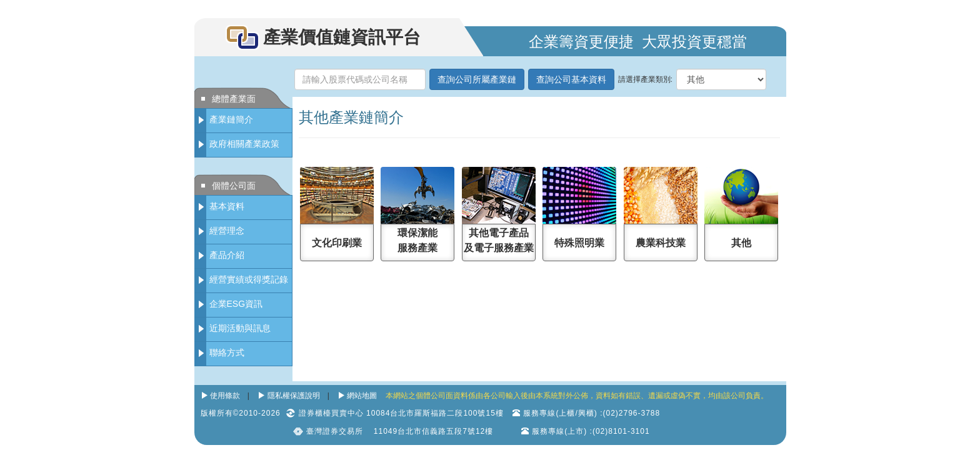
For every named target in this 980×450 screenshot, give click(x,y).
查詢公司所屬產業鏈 (477, 79)
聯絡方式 (227, 352)
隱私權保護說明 (294, 396)
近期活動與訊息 (240, 328)
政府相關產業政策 (244, 144)
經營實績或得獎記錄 (249, 279)
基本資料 (227, 206)
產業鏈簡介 (231, 119)
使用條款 (225, 396)
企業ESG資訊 (236, 304)
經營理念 (227, 231)
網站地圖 (362, 396)
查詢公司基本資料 (571, 79)
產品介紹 (227, 255)
